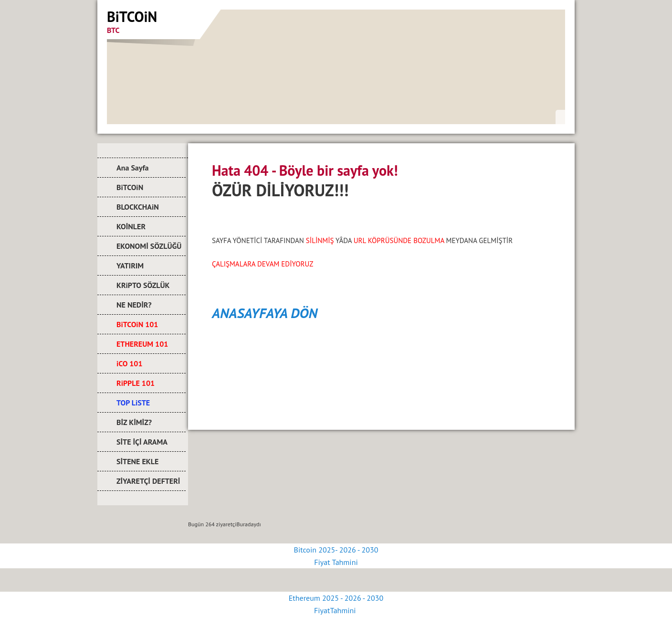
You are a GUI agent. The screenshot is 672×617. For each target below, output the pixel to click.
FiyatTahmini (336, 610)
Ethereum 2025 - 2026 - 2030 (336, 598)
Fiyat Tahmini (336, 562)
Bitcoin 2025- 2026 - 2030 (336, 550)
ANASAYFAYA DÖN (265, 313)
